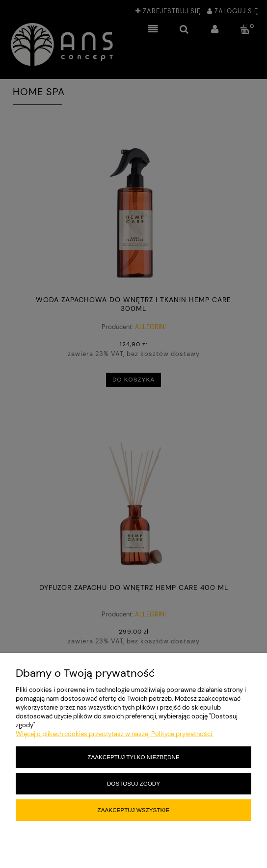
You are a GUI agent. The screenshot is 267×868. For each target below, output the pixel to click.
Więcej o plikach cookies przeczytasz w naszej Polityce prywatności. (115, 734)
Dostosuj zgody (133, 783)
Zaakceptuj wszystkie (134, 810)
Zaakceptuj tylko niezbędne (133, 757)
